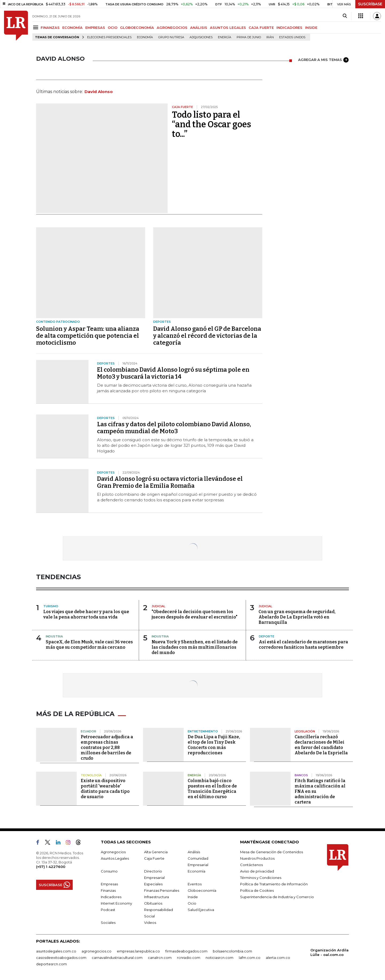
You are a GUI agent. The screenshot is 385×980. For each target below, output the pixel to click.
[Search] (345, 16)
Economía (145, 37)
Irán (270, 37)
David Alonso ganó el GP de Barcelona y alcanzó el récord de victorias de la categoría (207, 336)
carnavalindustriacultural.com (117, 958)
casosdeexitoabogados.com (61, 958)
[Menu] (36, 27)
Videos (150, 923)
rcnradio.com (189, 958)
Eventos (195, 884)
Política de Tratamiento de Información (274, 884)
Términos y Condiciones (261, 878)
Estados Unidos (292, 37)
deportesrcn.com (51, 964)
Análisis (194, 852)
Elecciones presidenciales (109, 37)
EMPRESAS (95, 28)
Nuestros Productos (257, 858)
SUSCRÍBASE (370, 4)
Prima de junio (249, 37)
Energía (225, 37)
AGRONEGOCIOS (172, 28)
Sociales (108, 923)
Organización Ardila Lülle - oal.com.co (330, 952)
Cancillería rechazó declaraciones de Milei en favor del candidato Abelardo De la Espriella (321, 745)
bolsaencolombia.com (232, 951)
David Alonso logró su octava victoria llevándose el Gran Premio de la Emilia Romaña (170, 482)
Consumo (109, 871)
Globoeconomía (202, 890)
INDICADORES (289, 28)
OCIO (113, 28)
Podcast (108, 910)
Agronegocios (113, 852)
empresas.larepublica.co (138, 951)
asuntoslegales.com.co (56, 951)
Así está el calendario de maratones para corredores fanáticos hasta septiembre (303, 645)
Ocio (192, 903)
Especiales (153, 884)
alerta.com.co (278, 958)
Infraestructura (157, 897)
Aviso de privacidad (257, 871)
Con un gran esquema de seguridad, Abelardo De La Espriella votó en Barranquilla (297, 617)
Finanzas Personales (162, 890)
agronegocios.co (97, 951)
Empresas (109, 884)
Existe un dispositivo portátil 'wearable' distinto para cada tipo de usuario (105, 789)
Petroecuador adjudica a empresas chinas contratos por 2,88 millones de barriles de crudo (107, 748)
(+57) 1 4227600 (51, 867)
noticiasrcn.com (220, 958)
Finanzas (108, 890)
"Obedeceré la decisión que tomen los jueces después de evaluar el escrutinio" (195, 614)
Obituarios (153, 903)
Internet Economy (116, 903)
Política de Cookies (257, 890)
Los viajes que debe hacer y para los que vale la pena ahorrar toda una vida (86, 614)
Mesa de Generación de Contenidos (272, 852)
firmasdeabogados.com (186, 951)
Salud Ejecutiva (201, 910)
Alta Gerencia (156, 852)
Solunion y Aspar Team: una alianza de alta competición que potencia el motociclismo (88, 336)
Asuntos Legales (115, 858)
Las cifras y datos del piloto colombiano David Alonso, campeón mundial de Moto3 (174, 428)
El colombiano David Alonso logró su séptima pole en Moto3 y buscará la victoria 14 (173, 373)
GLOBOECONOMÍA (137, 28)
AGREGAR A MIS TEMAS (323, 60)
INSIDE (311, 28)
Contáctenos (251, 865)
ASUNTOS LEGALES (228, 28)
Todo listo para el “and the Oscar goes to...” (211, 124)
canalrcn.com (160, 958)
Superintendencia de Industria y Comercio (277, 897)
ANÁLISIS (199, 28)
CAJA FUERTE (261, 28)
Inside (193, 897)
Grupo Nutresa (171, 37)
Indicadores (111, 897)
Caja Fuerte (154, 858)
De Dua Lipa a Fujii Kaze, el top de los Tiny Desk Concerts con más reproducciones (214, 745)
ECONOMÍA (72, 28)
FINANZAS (50, 28)
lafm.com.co (250, 958)
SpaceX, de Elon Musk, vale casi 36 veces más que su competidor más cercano (89, 645)
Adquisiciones (201, 37)
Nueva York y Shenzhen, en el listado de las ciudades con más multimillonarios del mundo (195, 647)
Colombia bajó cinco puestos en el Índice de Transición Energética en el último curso (212, 789)
